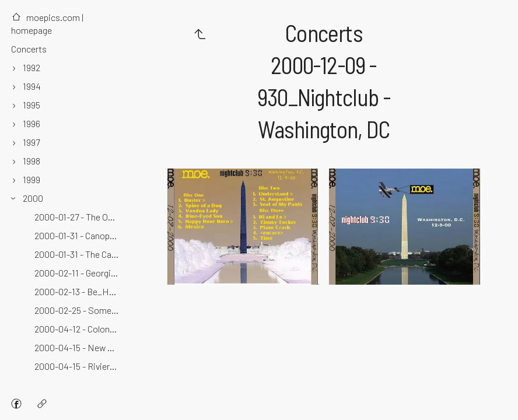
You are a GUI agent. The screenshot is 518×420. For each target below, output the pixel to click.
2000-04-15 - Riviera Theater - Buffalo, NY (78, 366)
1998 (32, 161)
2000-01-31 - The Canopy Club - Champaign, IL (78, 254)
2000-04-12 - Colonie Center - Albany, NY (78, 329)
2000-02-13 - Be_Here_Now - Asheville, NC (78, 291)
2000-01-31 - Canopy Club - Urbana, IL (78, 235)
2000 (33, 198)
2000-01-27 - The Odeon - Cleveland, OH (78, 217)
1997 (31, 142)
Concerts (29, 49)
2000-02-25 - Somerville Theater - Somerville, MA (78, 310)
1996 (32, 123)
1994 (32, 86)
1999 (32, 179)
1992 (32, 67)
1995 (32, 105)
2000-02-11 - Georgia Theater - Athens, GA (78, 273)
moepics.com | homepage (47, 24)
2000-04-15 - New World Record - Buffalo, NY (78, 347)
